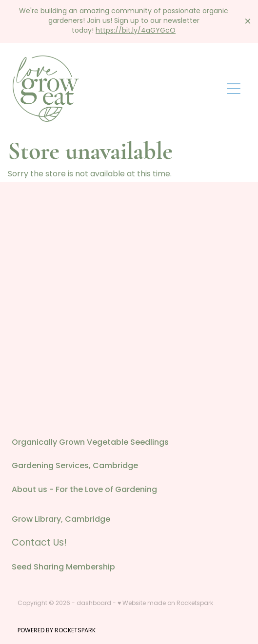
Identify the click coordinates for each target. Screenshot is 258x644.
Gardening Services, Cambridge (75, 466)
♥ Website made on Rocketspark (165, 604)
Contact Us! (39, 543)
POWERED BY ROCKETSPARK (57, 631)
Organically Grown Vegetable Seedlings (90, 443)
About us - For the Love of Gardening (84, 490)
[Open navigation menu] (234, 89)
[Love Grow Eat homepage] (117, 89)
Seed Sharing (39, 568)
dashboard (94, 604)
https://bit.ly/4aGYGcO (136, 31)
